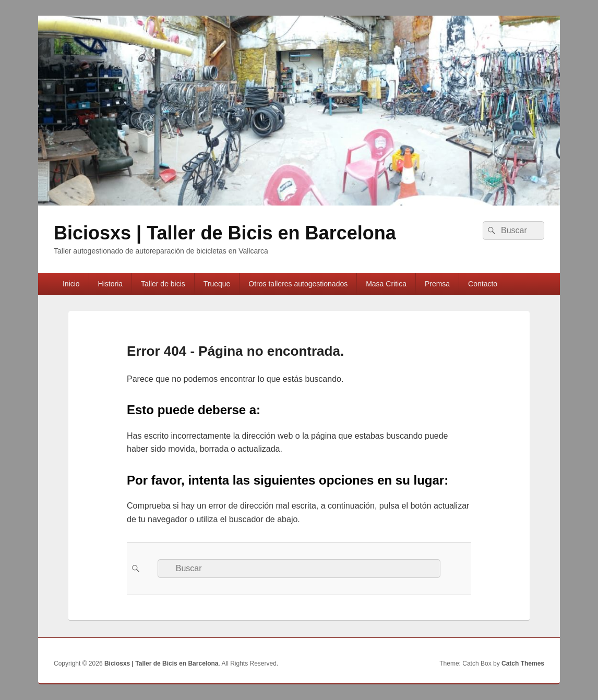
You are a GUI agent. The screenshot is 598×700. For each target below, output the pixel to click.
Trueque (217, 284)
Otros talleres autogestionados (298, 284)
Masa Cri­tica (386, 284)
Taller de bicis (163, 284)
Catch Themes (523, 663)
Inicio (71, 284)
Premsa (437, 284)
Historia (110, 284)
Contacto (483, 284)
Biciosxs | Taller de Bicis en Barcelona (225, 233)
